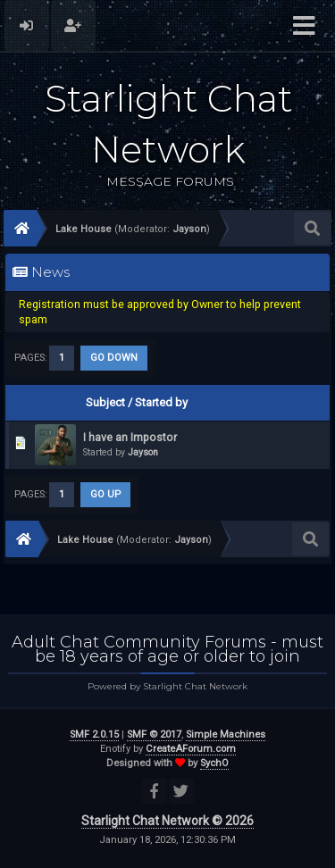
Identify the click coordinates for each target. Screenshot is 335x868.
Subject (105, 402)
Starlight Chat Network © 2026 (167, 821)
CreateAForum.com (191, 749)
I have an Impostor (130, 437)
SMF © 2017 (154, 734)
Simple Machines (226, 734)
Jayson (143, 452)
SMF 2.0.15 (94, 734)
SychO (214, 763)
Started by (161, 402)
